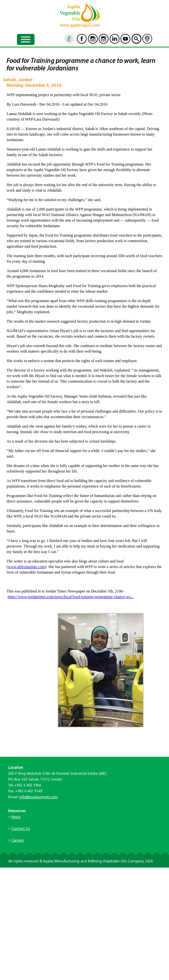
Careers (18, 841)
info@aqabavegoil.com (38, 797)
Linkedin (115, 39)
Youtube (125, 39)
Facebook (82, 39)
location (147, 39)
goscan (136, 39)
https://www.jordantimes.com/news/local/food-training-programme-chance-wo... (70, 597)
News (16, 817)
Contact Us (21, 829)
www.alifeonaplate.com (26, 567)
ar (69, 39)
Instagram (93, 39)
